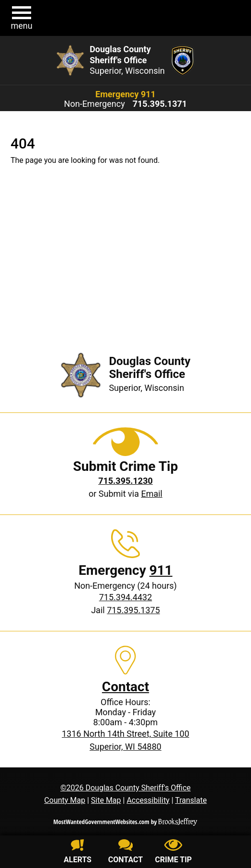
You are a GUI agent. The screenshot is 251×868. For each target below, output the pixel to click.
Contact (125, 687)
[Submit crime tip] (173, 853)
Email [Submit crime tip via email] (152, 494)
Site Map (106, 800)
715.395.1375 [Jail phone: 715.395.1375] (133, 610)
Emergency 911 (125, 94)
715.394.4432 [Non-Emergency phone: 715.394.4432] (126, 597)
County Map (65, 800)
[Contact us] (125, 853)
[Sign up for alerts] (78, 853)
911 (161, 570)
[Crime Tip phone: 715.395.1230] (125, 481)
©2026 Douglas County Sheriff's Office (125, 788)
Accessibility (148, 800)
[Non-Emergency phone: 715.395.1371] (160, 104)
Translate (191, 800)
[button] (22, 18)
